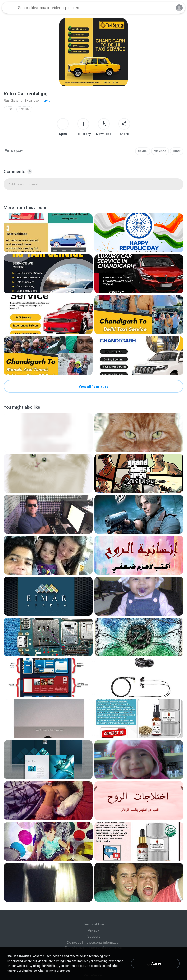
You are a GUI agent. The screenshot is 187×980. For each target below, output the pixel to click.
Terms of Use (94, 924)
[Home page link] (9, 8)
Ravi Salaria (13, 101)
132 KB (24, 109)
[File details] (48, 233)
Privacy (93, 930)
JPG (9, 109)
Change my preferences (54, 971)
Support (94, 936)
